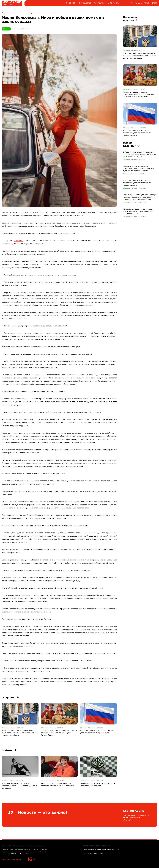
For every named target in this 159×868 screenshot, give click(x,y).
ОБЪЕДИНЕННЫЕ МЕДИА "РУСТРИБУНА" (97, 846)
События (5, 781)
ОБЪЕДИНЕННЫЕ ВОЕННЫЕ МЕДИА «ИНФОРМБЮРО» (101, 850)
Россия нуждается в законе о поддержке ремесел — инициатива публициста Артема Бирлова (138, 169)
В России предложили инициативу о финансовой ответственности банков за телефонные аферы (139, 154)
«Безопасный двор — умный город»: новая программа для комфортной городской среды (138, 211)
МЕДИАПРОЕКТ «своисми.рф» (93, 853)
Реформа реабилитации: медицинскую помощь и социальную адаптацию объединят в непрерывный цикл (140, 197)
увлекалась (19, 241)
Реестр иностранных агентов (11, 860)
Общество (6, 29)
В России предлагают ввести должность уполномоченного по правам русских (137, 183)
